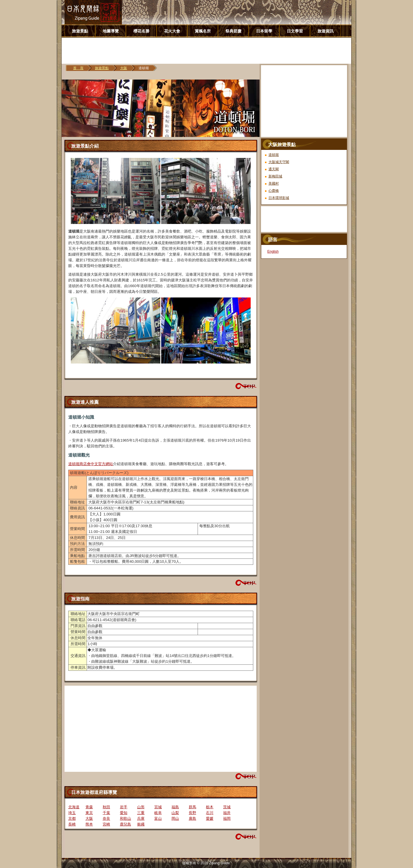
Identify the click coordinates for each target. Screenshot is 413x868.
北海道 (74, 807)
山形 (141, 807)
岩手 (124, 807)
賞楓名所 (203, 31)
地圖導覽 (111, 31)
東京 (89, 813)
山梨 (175, 813)
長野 (192, 813)
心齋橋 (274, 191)
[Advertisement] (209, 51)
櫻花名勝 (141, 31)
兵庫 (141, 818)
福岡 (227, 818)
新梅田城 (275, 176)
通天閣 (274, 169)
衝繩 (141, 824)
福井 (227, 813)
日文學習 (295, 31)
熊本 (89, 824)
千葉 (106, 813)
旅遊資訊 (326, 31)
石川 (210, 813)
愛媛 (210, 818)
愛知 (124, 813)
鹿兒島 (125, 824)
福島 (175, 807)
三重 (141, 813)
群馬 (192, 807)
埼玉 (72, 813)
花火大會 (172, 31)
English (273, 252)
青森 (89, 807)
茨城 (227, 807)
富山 (158, 818)
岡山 (175, 818)
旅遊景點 (80, 31)
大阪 (124, 68)
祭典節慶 (233, 31)
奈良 (106, 818)
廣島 (192, 818)
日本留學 (264, 31)
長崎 (72, 824)
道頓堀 (274, 155)
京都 (72, 818)
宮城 (158, 807)
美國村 (274, 183)
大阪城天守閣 (279, 162)
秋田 (106, 807)
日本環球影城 (279, 198)
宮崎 (106, 824)
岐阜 (158, 813)
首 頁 (78, 68)
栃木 (210, 807)
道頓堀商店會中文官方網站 (91, 464)
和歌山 (125, 818)
